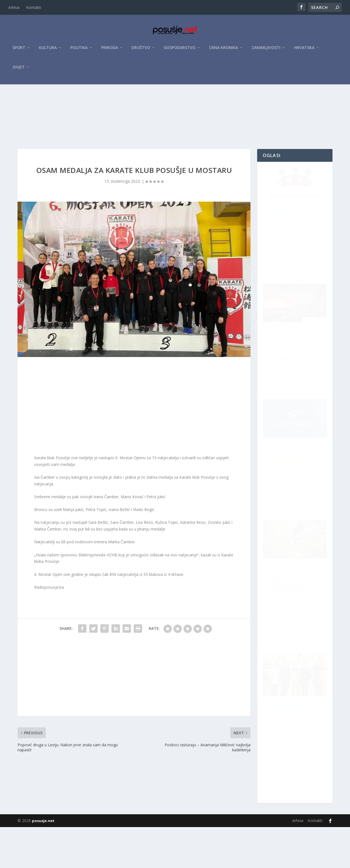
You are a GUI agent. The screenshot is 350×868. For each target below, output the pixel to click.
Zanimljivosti (266, 51)
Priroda (110, 51)
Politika (79, 51)
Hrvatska (304, 51)
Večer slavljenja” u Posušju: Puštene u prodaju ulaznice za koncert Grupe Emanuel (291, 507)
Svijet (19, 70)
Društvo (141, 51)
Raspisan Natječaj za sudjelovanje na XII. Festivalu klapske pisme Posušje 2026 (292, 254)
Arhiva (14, 7)
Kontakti (34, 7)
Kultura (48, 51)
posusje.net (43, 862)
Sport (19, 51)
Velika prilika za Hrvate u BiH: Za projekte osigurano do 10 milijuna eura (291, 380)
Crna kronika (224, 51)
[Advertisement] (175, 129)
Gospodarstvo (180, 51)
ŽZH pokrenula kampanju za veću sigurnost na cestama (292, 629)
